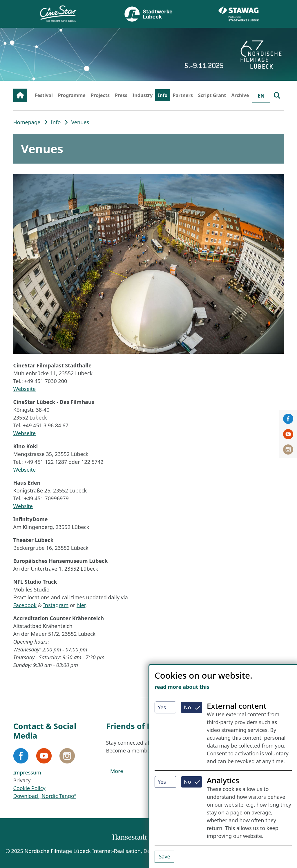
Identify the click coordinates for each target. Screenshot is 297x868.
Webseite (25, 389)
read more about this (182, 687)
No (188, 707)
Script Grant (212, 95)
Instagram (56, 605)
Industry (143, 95)
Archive (240, 95)
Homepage (27, 122)
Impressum (27, 772)
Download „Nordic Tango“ (45, 796)
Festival (44, 95)
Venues (80, 122)
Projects (100, 95)
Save (165, 856)
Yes (162, 707)
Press (121, 95)
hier (81, 605)
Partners (183, 95)
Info (163, 95)
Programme (72, 95)
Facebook (25, 605)
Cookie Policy (29, 788)
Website (23, 506)
